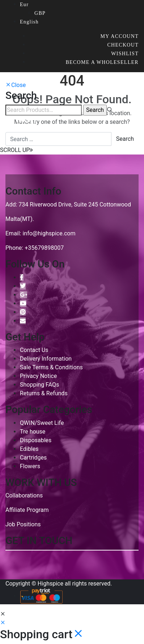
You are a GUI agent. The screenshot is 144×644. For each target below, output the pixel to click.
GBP (40, 13)
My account (120, 36)
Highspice (50, 584)
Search (125, 139)
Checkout (123, 45)
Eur (24, 5)
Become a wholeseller (102, 62)
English (29, 22)
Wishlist (125, 54)
